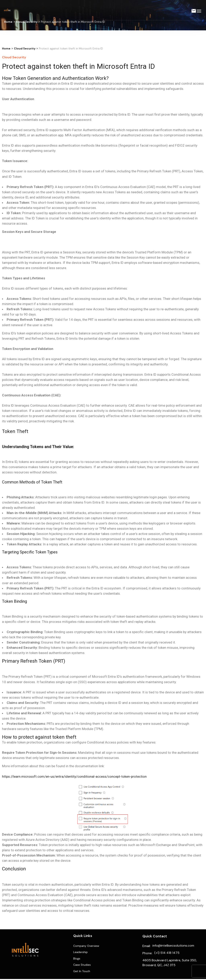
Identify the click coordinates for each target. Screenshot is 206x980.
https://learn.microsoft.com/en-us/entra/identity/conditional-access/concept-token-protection (74, 776)
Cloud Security (27, 22)
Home (8, 22)
